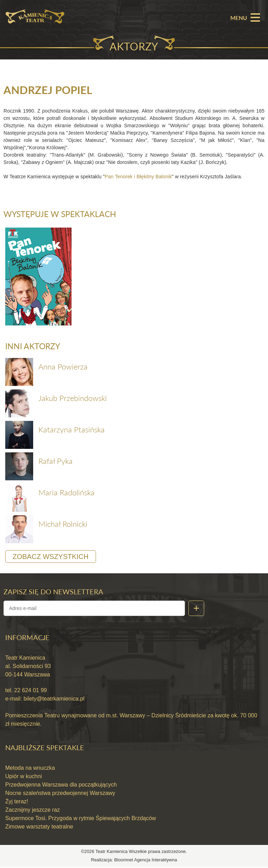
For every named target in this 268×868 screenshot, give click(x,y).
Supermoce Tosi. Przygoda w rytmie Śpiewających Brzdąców (81, 820)
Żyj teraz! (17, 803)
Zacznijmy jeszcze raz (32, 811)
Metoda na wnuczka (30, 769)
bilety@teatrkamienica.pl (54, 700)
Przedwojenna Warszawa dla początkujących (61, 786)
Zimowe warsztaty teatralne (39, 828)
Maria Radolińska (66, 493)
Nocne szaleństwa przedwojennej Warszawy (60, 794)
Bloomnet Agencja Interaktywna (146, 861)
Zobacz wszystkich (51, 558)
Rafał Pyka (55, 462)
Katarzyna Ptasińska (72, 431)
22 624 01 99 (30, 691)
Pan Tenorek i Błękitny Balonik (138, 177)
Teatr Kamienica (112, 853)
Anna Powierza (63, 368)
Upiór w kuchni (24, 778)
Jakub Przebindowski (73, 399)
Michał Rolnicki (63, 525)
